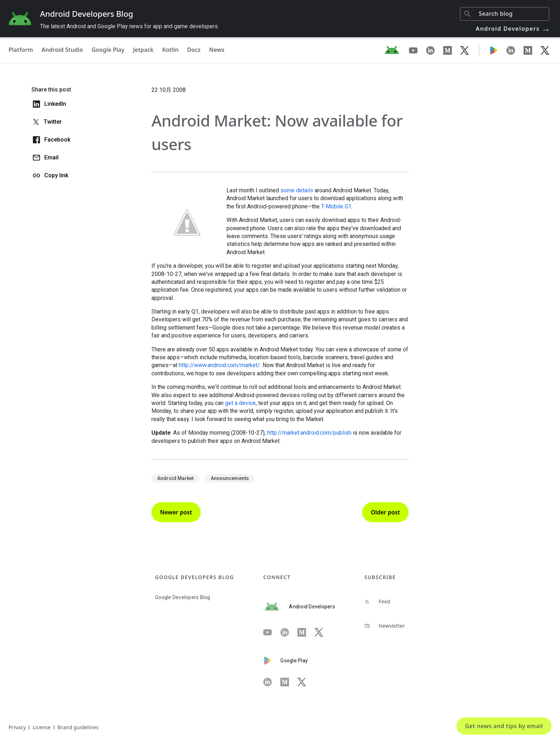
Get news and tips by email (504, 726)
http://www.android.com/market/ (219, 365)
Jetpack (143, 50)
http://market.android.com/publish (309, 433)
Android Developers (513, 29)
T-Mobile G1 (336, 206)
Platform (21, 50)
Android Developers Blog (87, 14)
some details (297, 190)
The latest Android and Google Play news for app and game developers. (129, 26)
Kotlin (170, 50)
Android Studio (62, 50)
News (217, 50)
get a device (240, 403)
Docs (194, 50)
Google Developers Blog (183, 597)
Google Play (108, 50)
